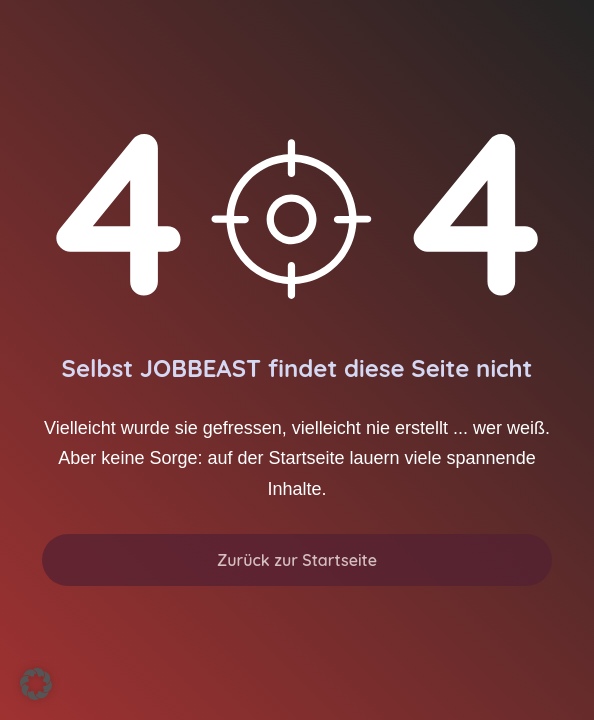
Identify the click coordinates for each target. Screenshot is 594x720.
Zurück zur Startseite (297, 560)
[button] (36, 684)
